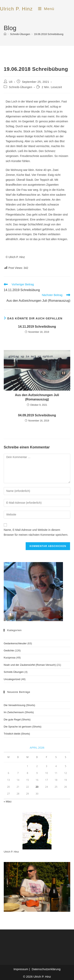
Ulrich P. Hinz (16, 9)
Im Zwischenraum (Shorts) (19, 712)
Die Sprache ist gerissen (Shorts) (23, 727)
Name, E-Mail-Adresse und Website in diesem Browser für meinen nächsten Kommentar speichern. (36, 532)
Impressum (21, 969)
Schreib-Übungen (21, 87)
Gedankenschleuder (15, 643)
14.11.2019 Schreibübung (37, 327)
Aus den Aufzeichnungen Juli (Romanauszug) (37, 397)
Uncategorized (12, 679)
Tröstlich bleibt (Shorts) (17, 734)
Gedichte (9, 650)
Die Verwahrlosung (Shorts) (19, 705)
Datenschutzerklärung (46, 969)
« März (8, 802)
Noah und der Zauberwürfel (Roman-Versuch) (30, 665)
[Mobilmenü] (46, 9)
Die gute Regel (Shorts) (17, 720)
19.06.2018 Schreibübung (49, 34)
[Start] (5, 34)
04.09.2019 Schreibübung (37, 415)
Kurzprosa (10, 658)
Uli (11, 82)
